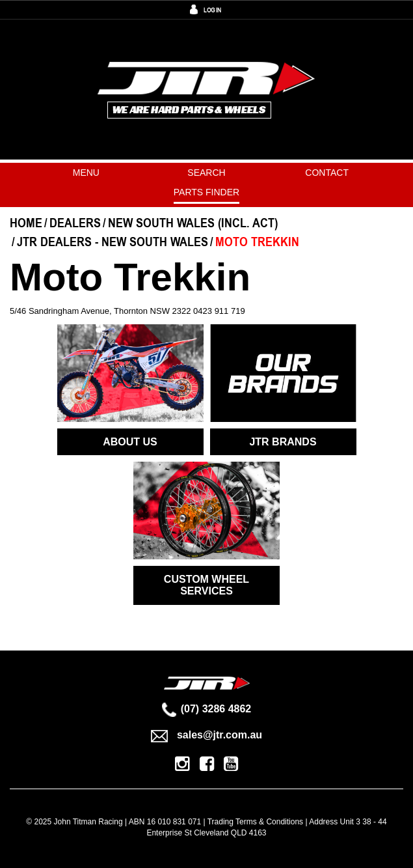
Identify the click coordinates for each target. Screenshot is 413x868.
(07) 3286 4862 (207, 709)
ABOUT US (130, 442)
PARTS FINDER (206, 192)
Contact (327, 173)
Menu (86, 173)
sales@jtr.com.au (206, 735)
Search (206, 173)
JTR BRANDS (283, 442)
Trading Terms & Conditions (255, 822)
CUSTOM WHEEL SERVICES (206, 585)
